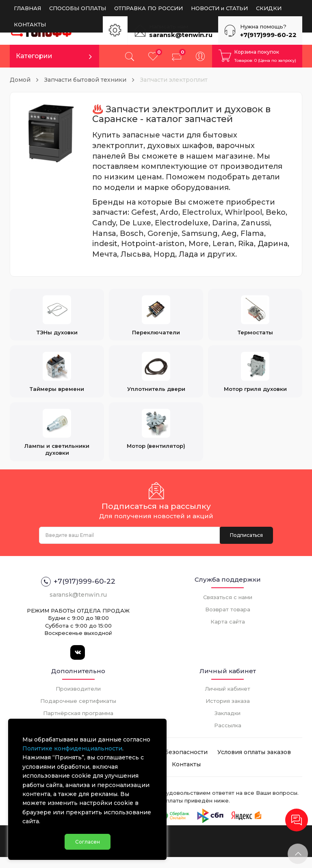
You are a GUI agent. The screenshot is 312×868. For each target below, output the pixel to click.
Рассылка (228, 737)
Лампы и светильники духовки (57, 442)
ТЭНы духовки (57, 317)
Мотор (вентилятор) (156, 438)
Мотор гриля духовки (255, 378)
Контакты (186, 776)
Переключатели (156, 317)
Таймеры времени (57, 378)
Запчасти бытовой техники (85, 80)
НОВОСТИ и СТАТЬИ (219, 8)
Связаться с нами (228, 608)
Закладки (227, 724)
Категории (34, 56)
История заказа (228, 712)
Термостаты (255, 317)
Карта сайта (228, 633)
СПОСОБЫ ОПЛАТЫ (78, 8)
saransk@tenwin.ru (181, 35)
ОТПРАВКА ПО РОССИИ (148, 8)
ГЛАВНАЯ (27, 8)
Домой (20, 80)
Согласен (88, 838)
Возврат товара (228, 621)
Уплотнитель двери (156, 378)
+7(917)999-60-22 (268, 35)
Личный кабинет (227, 700)
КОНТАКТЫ (30, 24)
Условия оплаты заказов (254, 763)
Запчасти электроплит (174, 80)
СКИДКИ (269, 8)
